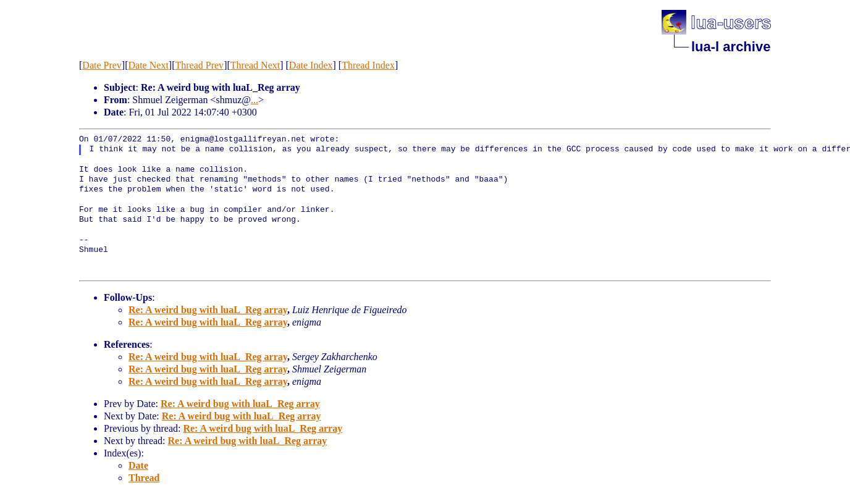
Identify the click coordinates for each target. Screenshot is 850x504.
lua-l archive (731, 47)
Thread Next (255, 65)
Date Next (149, 65)
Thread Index (368, 65)
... (255, 100)
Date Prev (102, 65)
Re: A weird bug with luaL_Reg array (208, 310)
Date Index (311, 65)
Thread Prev (199, 65)
